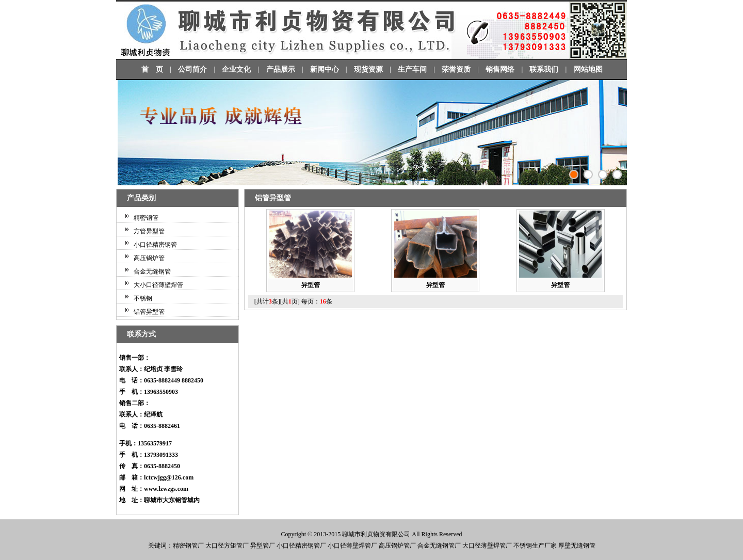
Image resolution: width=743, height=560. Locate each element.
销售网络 (500, 69)
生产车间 (412, 69)
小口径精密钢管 (155, 245)
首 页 (152, 69)
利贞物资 (373, 534)
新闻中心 (325, 69)
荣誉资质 (456, 69)
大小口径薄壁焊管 (158, 285)
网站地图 (588, 69)
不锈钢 (143, 298)
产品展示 (281, 69)
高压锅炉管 (149, 258)
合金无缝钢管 (152, 271)
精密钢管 (146, 218)
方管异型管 (149, 231)
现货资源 (368, 69)
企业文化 (236, 69)
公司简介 (192, 69)
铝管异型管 (149, 312)
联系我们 (544, 69)
